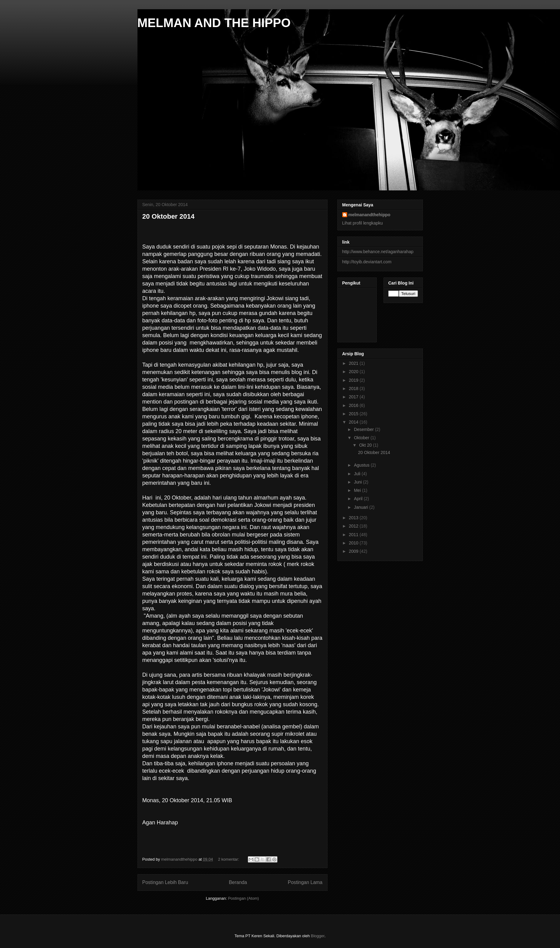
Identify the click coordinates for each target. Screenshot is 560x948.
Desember (364, 429)
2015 (354, 414)
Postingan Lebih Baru (165, 882)
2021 (354, 363)
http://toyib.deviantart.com (367, 262)
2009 (354, 551)
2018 (354, 388)
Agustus (362, 465)
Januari (362, 507)
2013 (354, 518)
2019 (354, 380)
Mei (358, 490)
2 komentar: (229, 859)
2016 (354, 405)
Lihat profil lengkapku (363, 223)
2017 (354, 397)
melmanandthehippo (369, 215)
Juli (358, 474)
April (359, 499)
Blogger (318, 936)
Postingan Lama (305, 882)
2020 (354, 372)
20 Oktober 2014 (169, 216)
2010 (354, 543)
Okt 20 (366, 445)
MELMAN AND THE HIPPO (214, 23)
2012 (354, 526)
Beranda (238, 882)
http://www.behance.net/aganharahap (378, 252)
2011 (354, 535)
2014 (354, 422)
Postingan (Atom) (243, 898)
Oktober (362, 438)
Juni (359, 482)
